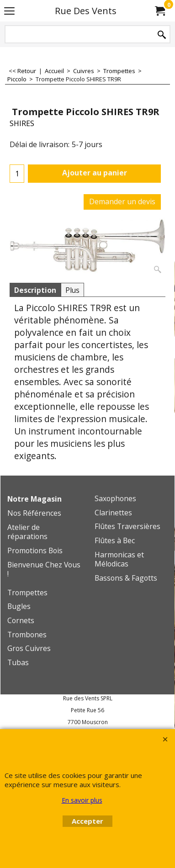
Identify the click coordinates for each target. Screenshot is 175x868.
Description (35, 290)
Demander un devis (122, 201)
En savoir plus (82, 800)
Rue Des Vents (86, 11)
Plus (72, 290)
